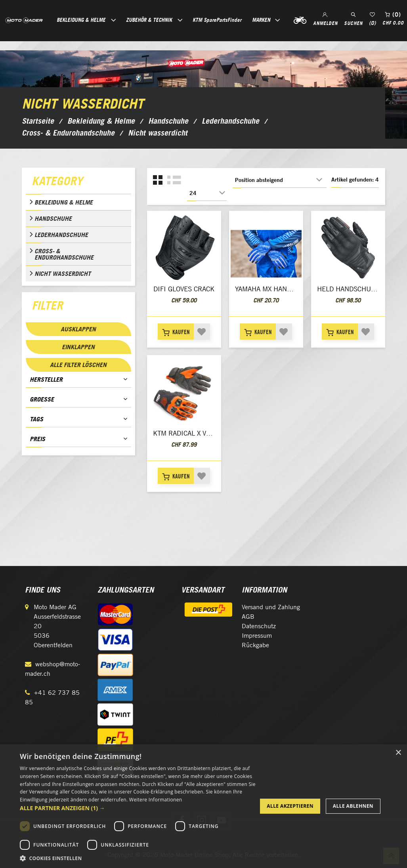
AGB (248, 617)
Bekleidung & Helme (64, 202)
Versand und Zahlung (271, 607)
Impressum (257, 636)
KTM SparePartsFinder (217, 20)
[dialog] (203, 806)
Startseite (38, 121)
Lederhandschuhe (61, 235)
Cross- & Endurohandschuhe (64, 254)
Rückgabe (255, 645)
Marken (261, 20)
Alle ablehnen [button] (353, 806)
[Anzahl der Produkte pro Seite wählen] (207, 193)
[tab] (78, 183)
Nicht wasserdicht (63, 273)
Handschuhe (53, 218)
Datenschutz (259, 626)
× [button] (398, 753)
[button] (138, 808)
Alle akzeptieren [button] (290, 806)
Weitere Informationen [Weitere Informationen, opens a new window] (156, 800)
